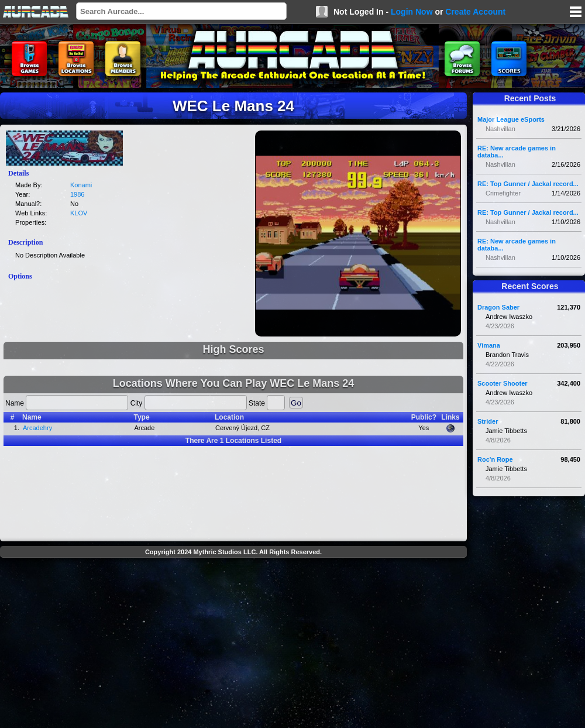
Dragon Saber (498, 307)
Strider (488, 421)
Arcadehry (37, 428)
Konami (81, 185)
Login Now (412, 12)
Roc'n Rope (495, 459)
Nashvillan (500, 129)
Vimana (489, 345)
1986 (77, 194)
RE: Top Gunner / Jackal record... (528, 184)
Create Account (475, 12)
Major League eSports (511, 119)
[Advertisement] (233, 644)
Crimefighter (503, 193)
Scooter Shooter (503, 383)
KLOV (79, 213)
